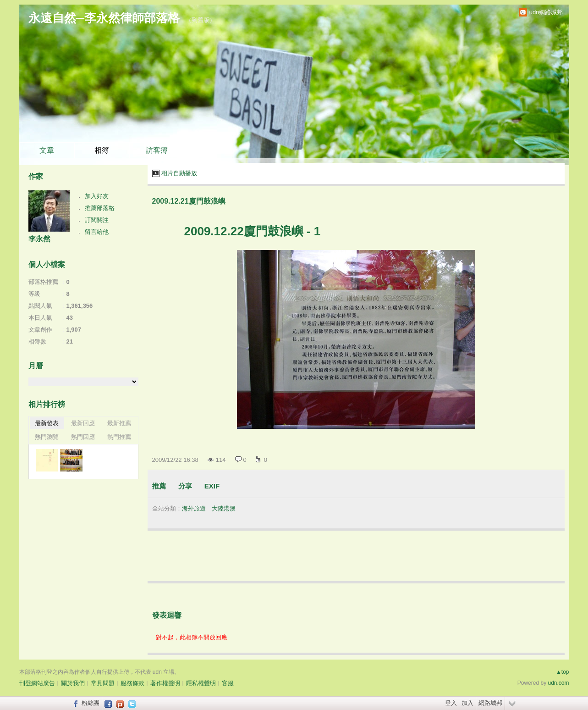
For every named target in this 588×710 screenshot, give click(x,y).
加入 (467, 703)
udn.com (558, 683)
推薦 (159, 486)
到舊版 (201, 20)
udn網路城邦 (546, 12)
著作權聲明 (165, 683)
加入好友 (97, 196)
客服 (228, 683)
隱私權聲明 (201, 683)
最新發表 (47, 423)
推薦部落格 (100, 208)
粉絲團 (91, 703)
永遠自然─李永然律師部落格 (104, 18)
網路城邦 (490, 703)
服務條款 (132, 683)
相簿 (102, 150)
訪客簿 (157, 150)
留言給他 (97, 232)
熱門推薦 (119, 437)
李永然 (39, 239)
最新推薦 (119, 423)
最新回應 (83, 423)
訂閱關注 (97, 220)
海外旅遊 (194, 508)
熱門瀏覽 (47, 437)
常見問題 (103, 683)
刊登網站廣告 (37, 683)
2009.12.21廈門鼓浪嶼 (189, 201)
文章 (47, 150)
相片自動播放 (179, 173)
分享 (185, 486)
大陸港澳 (224, 508)
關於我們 (73, 683)
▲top (563, 672)
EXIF (212, 486)
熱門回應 (83, 437)
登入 (451, 703)
